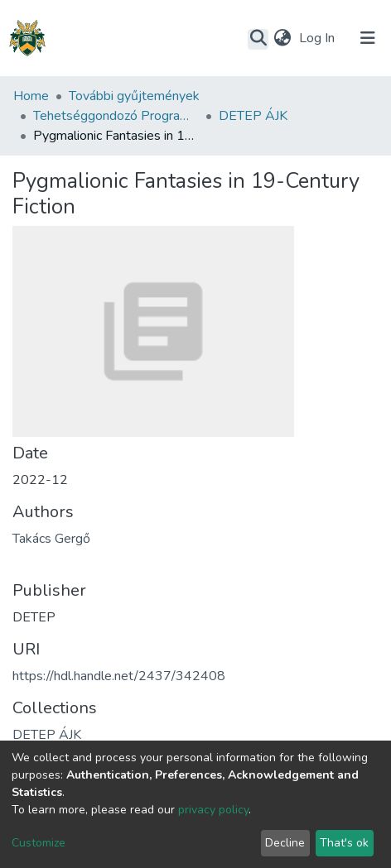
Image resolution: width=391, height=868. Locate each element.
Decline (285, 843)
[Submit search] (258, 39)
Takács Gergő (51, 539)
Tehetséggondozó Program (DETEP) (116, 116)
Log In (319, 38)
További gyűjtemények (134, 96)
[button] (282, 38)
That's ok (344, 843)
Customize (39, 843)
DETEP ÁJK (253, 116)
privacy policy (213, 810)
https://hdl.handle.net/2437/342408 (119, 676)
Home (31, 96)
